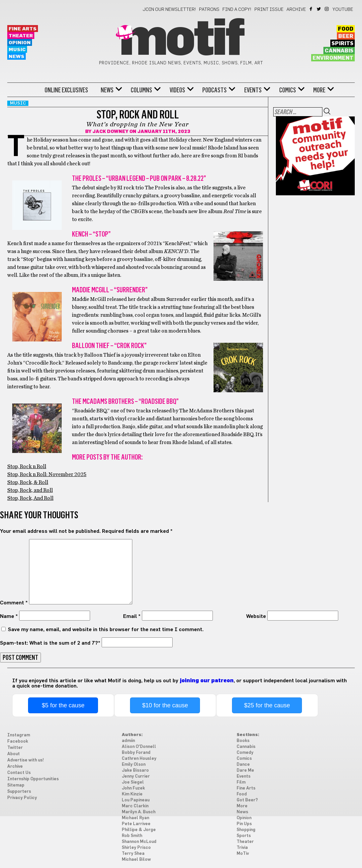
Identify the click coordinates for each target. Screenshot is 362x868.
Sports (244, 836)
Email (132, 616)
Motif (181, 40)
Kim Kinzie (132, 794)
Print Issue (269, 10)
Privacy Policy (22, 798)
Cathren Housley (139, 759)
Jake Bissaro (135, 771)
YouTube (343, 10)
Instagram (327, 9)
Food (346, 29)
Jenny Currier (136, 776)
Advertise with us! (26, 760)
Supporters (19, 792)
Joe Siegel (133, 782)
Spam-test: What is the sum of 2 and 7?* (50, 643)
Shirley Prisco (136, 848)
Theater (21, 36)
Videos (177, 90)
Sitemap (16, 785)
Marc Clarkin (135, 806)
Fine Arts (23, 29)
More (319, 90)
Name (9, 616)
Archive (296, 10)
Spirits (343, 44)
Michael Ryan (135, 818)
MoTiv (243, 854)
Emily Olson (134, 765)
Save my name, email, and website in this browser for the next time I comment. (106, 629)
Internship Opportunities (33, 779)
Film (241, 782)
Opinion (20, 43)
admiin (128, 741)
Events (253, 90)
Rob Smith (132, 836)
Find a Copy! (237, 10)
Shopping (246, 830)
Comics (288, 90)
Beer (346, 36)
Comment (14, 603)
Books (243, 741)
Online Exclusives (66, 90)
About (14, 754)
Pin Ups (244, 824)
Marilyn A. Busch (139, 812)
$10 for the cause (165, 705)
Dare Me (245, 771)
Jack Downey (110, 132)
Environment (333, 58)
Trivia (242, 848)
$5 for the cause (63, 705)
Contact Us (19, 773)
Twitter (319, 9)
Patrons (209, 10)
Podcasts (214, 90)
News (16, 57)
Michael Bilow (136, 860)
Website (256, 616)
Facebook (311, 9)
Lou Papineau (136, 800)
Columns (141, 90)
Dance (243, 765)
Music (17, 50)
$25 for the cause (267, 705)
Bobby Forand (136, 753)
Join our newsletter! (169, 10)
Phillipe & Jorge (139, 830)
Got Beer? (247, 800)
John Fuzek (133, 788)
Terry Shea (133, 854)
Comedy (245, 753)
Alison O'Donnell (139, 747)
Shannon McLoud (139, 842)
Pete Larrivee (136, 824)
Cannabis (339, 51)
